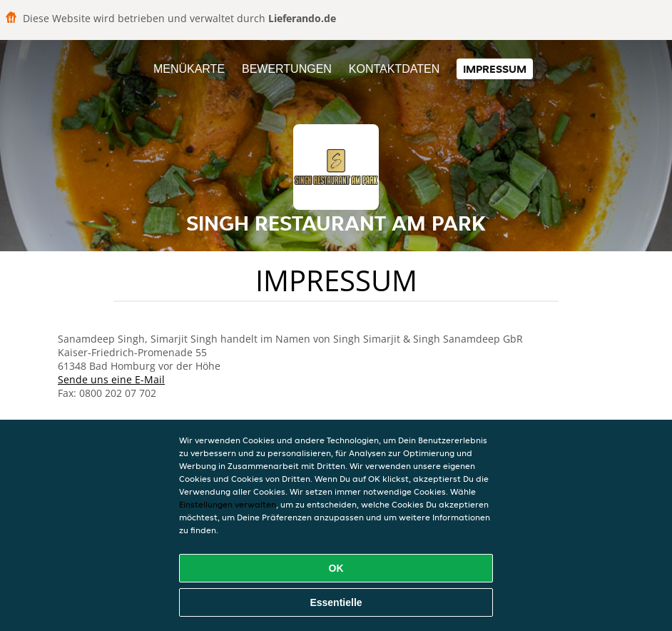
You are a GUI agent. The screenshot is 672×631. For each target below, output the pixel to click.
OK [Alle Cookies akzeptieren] (336, 568)
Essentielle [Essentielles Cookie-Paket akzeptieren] (336, 602)
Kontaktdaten (394, 69)
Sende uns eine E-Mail (111, 379)
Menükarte (189, 69)
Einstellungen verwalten (228, 504)
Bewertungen (287, 69)
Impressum (495, 69)
